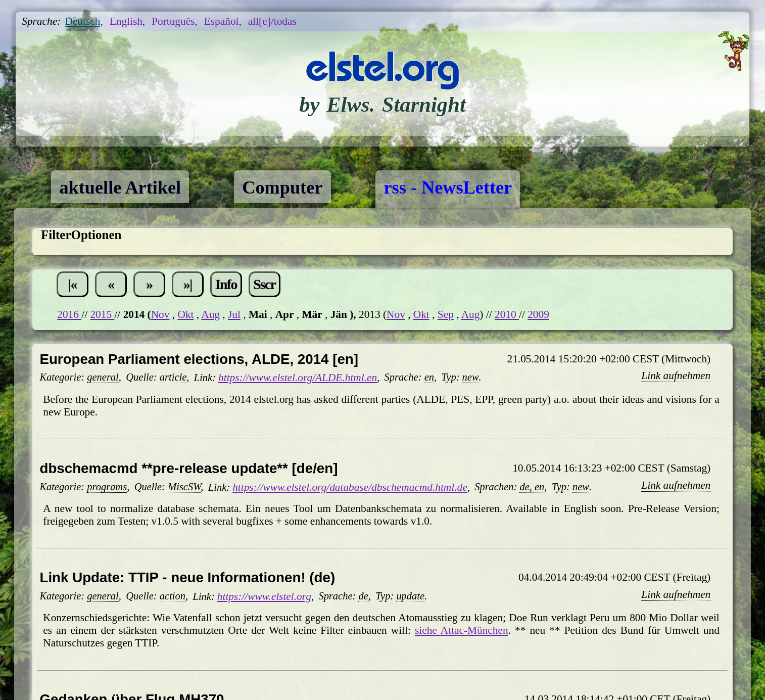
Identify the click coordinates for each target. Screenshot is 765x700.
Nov (160, 314)
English (126, 21)
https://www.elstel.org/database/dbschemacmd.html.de (350, 487)
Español (222, 21)
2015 (102, 314)
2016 (69, 314)
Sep (446, 314)
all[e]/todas (272, 21)
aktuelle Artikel (120, 188)
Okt (185, 314)
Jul (234, 314)
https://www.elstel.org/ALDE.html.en (298, 378)
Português (173, 21)
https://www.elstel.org (264, 596)
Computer (282, 188)
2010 (507, 314)
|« (73, 284)
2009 (538, 314)
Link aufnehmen (676, 376)
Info (226, 284)
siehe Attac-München (462, 630)
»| (188, 284)
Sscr (264, 284)
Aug (210, 314)
